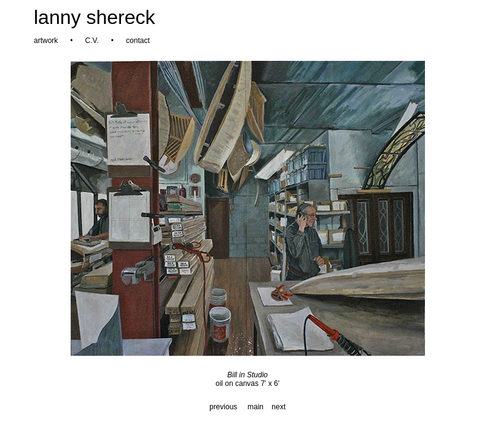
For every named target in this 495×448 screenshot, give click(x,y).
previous (223, 407)
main (255, 407)
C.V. (92, 41)
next (279, 407)
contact (138, 41)
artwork (46, 41)
